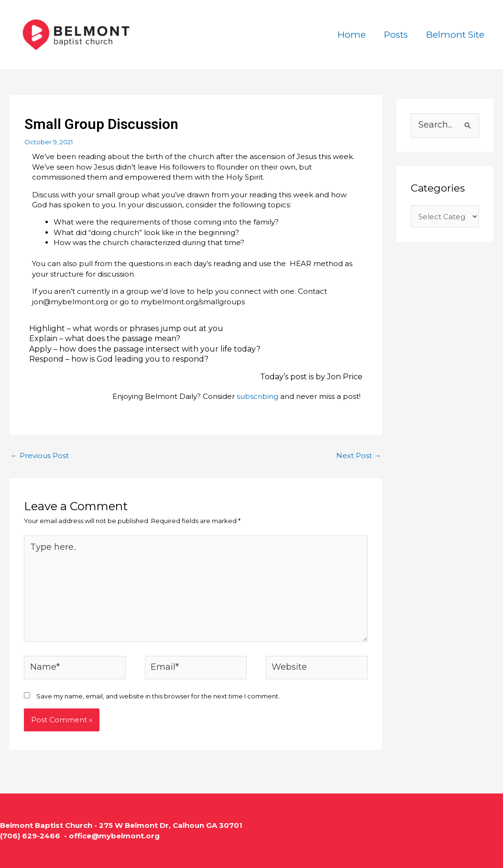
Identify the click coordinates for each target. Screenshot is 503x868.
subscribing (257, 396)
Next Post (359, 455)
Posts (396, 35)
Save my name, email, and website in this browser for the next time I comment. (158, 696)
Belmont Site (455, 35)
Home (352, 35)
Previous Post (40, 455)
